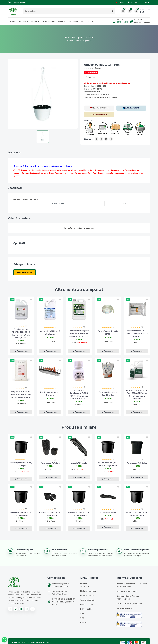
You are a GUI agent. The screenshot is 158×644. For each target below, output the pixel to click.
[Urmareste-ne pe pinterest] (32, 609)
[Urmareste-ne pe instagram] (27, 609)
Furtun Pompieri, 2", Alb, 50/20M (108, 333)
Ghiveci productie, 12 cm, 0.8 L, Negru (21, 464)
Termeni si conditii (88, 600)
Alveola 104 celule (79, 463)
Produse (23, 21)
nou (12, 300)
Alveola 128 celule (108, 513)
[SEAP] (131, 108)
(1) (26, 326)
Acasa (12, 21)
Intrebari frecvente (84, 585)
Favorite (120, 2)
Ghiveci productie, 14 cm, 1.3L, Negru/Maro (50, 514)
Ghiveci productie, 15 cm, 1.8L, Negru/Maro (21, 514)
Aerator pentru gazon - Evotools (50, 394)
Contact (146, 2)
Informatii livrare (87, 596)
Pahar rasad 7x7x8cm (50, 463)
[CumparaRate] (99, 115)
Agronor (27, 642)
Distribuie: (89, 139)
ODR (82, 618)
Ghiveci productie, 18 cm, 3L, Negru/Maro (137, 514)
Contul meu (133, 2)
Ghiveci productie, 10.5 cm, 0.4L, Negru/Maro (108, 464)
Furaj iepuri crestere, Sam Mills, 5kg (108, 394)
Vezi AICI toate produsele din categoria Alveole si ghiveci (43, 166)
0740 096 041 (122, 22)
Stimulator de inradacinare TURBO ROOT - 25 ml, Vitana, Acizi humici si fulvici (79, 395)
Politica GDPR (86, 609)
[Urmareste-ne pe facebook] (10, 609)
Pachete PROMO (48, 21)
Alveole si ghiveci (83, 41)
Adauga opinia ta (25, 272)
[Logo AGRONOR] (13, 11)
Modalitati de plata (88, 591)
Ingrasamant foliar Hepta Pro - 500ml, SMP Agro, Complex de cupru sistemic (137, 395)
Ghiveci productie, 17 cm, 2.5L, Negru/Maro (79, 514)
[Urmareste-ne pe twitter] (16, 609)
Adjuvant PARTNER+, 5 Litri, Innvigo (50, 333)
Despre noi (62, 21)
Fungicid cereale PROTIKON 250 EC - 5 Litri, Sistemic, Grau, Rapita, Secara (21, 334)
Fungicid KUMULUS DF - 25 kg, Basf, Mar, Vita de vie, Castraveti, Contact (21, 395)
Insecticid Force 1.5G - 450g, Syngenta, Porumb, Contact (137, 334)
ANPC (83, 613)
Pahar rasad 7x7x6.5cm (137, 463)
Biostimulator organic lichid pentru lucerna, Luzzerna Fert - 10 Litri (79, 334)
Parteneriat (74, 21)
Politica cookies (87, 604)
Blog (83, 21)
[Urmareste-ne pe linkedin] (21, 609)
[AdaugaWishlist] (99, 108)
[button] (113, 11)
